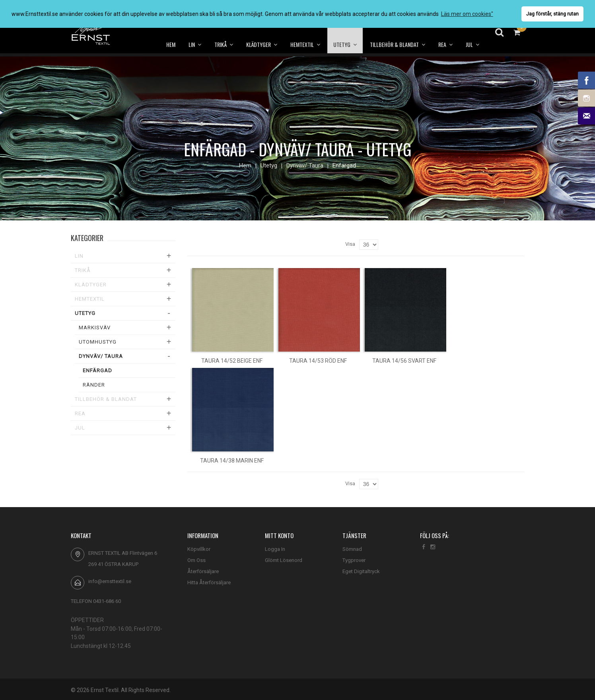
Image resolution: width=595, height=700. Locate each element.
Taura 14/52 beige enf (232, 361)
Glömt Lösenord (284, 560)
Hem (245, 165)
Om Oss (196, 560)
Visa (350, 244)
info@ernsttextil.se (110, 581)
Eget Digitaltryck (361, 571)
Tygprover (354, 560)
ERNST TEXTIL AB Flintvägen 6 (123, 553)
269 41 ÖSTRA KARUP (113, 564)
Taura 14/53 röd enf (318, 361)
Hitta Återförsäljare (209, 582)
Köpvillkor (199, 549)
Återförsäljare (203, 571)
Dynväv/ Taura (305, 165)
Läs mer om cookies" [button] (467, 14)
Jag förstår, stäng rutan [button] (552, 14)
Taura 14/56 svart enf (404, 361)
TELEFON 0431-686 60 (96, 601)
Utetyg (269, 165)
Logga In (275, 549)
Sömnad (352, 549)
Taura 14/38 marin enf (232, 461)
